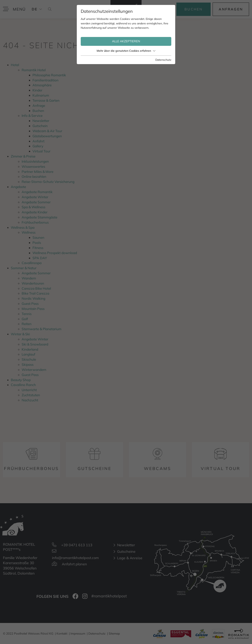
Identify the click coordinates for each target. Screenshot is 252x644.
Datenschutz (163, 60)
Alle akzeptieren (126, 41)
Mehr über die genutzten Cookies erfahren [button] (126, 51)
